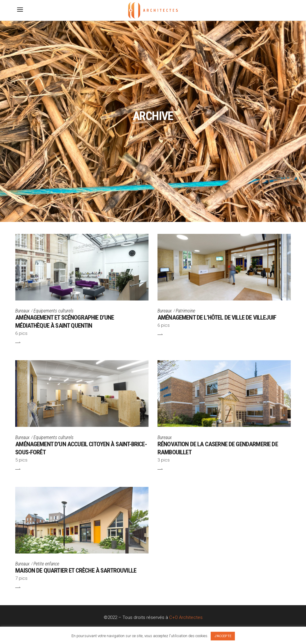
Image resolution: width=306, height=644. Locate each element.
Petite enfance (46, 564)
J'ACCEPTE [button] (223, 636)
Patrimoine (185, 311)
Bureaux (22, 311)
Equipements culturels (53, 311)
